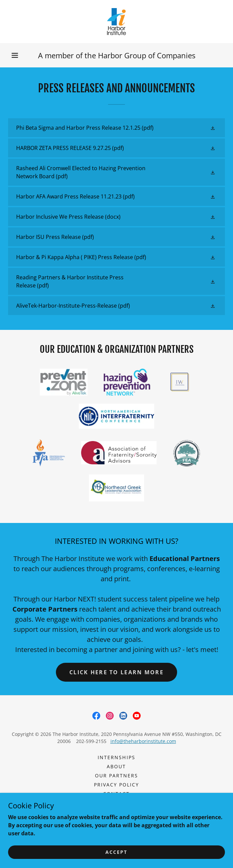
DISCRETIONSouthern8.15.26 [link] (116, 812)
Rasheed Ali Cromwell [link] (116, 803)
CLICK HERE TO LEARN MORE (116, 672)
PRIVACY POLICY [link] (116, 785)
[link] (116, 22)
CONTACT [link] (116, 794)
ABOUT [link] (116, 766)
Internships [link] (116, 757)
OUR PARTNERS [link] (116, 776)
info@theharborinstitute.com (143, 741)
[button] (15, 55)
